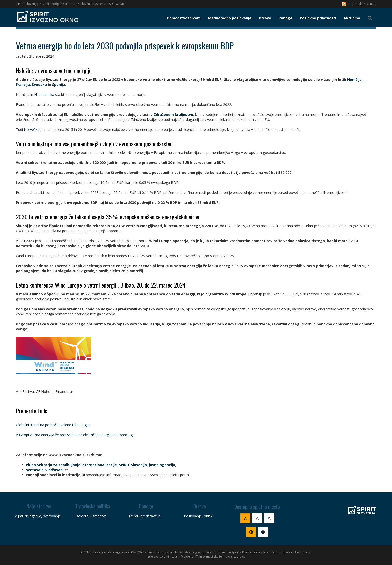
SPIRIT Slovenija (27, 4)
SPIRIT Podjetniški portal (59, 4)
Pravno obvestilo (254, 552)
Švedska (39, 85)
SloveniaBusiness (93, 4)
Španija (59, 85)
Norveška (32, 130)
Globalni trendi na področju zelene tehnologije (53, 425)
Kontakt (357, 4)
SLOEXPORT (117, 4)
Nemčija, (355, 80)
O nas (371, 4)
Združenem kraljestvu (173, 115)
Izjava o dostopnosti (297, 552)
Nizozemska (44, 95)
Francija (23, 85)
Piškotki (274, 552)
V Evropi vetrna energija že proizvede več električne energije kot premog (74, 435)
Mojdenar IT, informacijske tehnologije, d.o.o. (213, 557)
